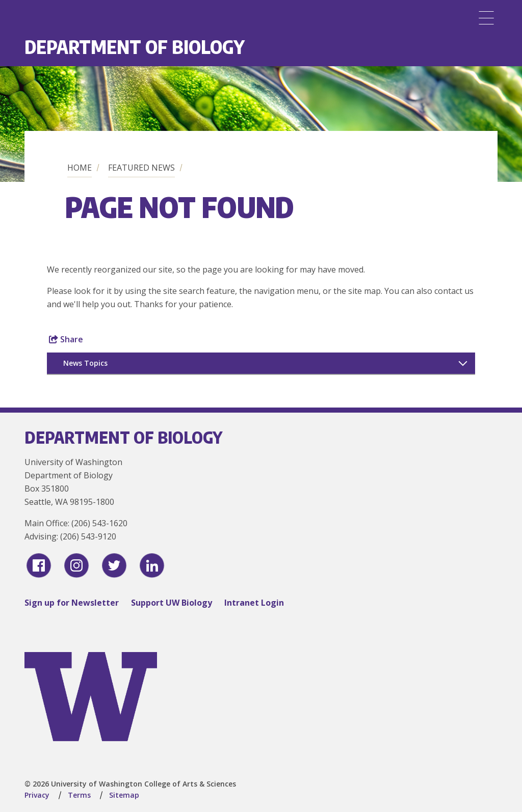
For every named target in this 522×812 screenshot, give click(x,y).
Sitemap (124, 795)
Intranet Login (254, 603)
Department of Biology (135, 47)
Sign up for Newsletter (72, 603)
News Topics (85, 363)
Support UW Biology (172, 603)
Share (66, 339)
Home (80, 168)
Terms (79, 795)
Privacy (37, 795)
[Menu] (486, 18)
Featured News (141, 168)
